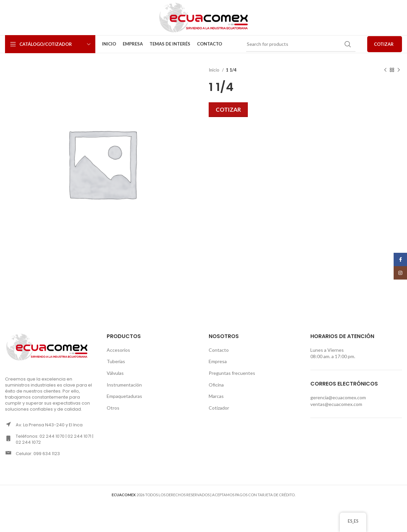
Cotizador (219, 408)
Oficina (216, 385)
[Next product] (399, 70)
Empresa (218, 361)
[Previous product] (385, 70)
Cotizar (228, 110)
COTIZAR (384, 44)
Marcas (216, 396)
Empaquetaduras (124, 396)
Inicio (215, 70)
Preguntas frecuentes (232, 373)
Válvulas (115, 373)
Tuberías (116, 361)
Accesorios (118, 350)
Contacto (219, 350)
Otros (113, 408)
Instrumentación (124, 385)
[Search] (301, 44)
